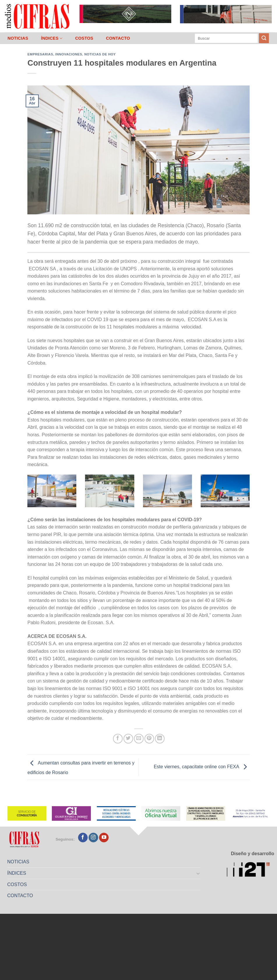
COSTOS (84, 38)
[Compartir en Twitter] (128, 739)
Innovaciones (69, 54)
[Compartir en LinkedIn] (160, 739)
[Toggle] (198, 873)
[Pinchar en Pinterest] (149, 739)
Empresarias (40, 54)
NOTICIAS (18, 38)
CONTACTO (118, 38)
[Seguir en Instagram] (93, 838)
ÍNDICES (52, 38)
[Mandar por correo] (139, 739)
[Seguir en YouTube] (104, 838)
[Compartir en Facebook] (118, 739)
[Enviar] (264, 38)
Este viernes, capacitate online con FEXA (202, 767)
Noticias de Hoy (100, 54)
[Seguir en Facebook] (83, 838)
